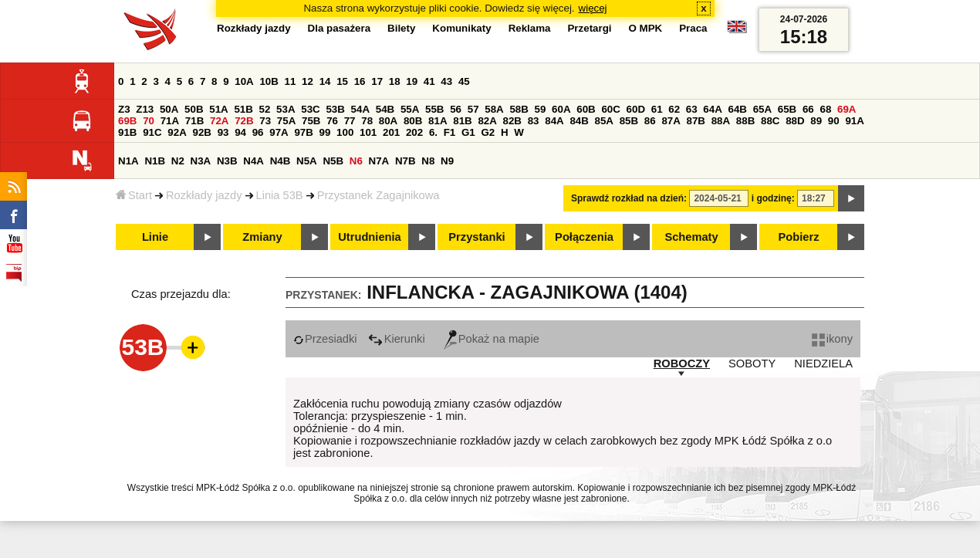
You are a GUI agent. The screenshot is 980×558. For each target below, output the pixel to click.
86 (650, 121)
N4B (280, 161)
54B (385, 109)
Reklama (530, 28)
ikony (832, 339)
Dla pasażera (340, 28)
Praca (693, 28)
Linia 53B (280, 195)
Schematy (691, 237)
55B (434, 109)
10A (244, 81)
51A (218, 109)
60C (610, 109)
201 (391, 132)
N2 (178, 161)
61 (657, 109)
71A (170, 121)
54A (360, 109)
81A (438, 121)
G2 (488, 132)
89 (816, 121)
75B (311, 121)
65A (762, 109)
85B (629, 121)
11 (291, 81)
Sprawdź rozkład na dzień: (629, 198)
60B (586, 109)
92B (201, 132)
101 (368, 132)
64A (712, 109)
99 (325, 132)
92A (177, 132)
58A (494, 109)
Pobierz (799, 237)
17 (377, 81)
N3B (227, 161)
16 (360, 81)
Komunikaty (461, 28)
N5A (307, 161)
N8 (428, 161)
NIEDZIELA (823, 364)
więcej (593, 8)
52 (265, 109)
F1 (450, 132)
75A (286, 121)
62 (674, 109)
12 (308, 81)
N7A (379, 161)
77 (350, 121)
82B (512, 121)
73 (265, 121)
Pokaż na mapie (492, 339)
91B (127, 132)
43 (446, 81)
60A (561, 109)
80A (388, 121)
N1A (128, 161)
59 (541, 109)
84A (554, 121)
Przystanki (476, 237)
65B (787, 109)
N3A (201, 161)
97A (279, 132)
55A (410, 109)
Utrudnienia (369, 237)
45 (464, 81)
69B (127, 121)
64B (737, 109)
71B (194, 121)
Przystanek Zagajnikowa (378, 195)
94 (240, 132)
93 (223, 132)
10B (269, 81)
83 (534, 121)
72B (244, 121)
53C (310, 109)
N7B (406, 161)
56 (456, 109)
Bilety (401, 28)
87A (671, 121)
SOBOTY (752, 364)
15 (342, 81)
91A (854, 121)
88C (770, 121)
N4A (253, 161)
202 (414, 132)
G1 (468, 132)
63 (692, 109)
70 (149, 121)
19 (412, 81)
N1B (155, 161)
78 (367, 121)
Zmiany (262, 237)
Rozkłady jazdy (204, 195)
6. (433, 132)
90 (834, 121)
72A (219, 121)
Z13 (145, 109)
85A (604, 121)
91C (152, 132)
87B (696, 121)
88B (745, 121)
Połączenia (584, 237)
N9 (447, 161)
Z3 (124, 109)
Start (134, 195)
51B (243, 109)
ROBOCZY (682, 364)
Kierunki (397, 339)
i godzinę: (773, 198)
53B (335, 109)
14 (325, 81)
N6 (356, 161)
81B (462, 121)
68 (825, 109)
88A (721, 121)
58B (519, 109)
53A (286, 109)
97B (303, 132)
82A (487, 121)
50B (194, 109)
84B (579, 121)
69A (847, 109)
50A (169, 109)
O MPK (646, 28)
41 (429, 81)
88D (795, 121)
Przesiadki (325, 339)
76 (332, 121)
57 (473, 109)
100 (345, 132)
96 (258, 132)
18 (395, 81)
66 (808, 109)
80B (413, 121)
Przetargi (589, 28)
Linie (155, 237)
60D (636, 109)
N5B (333, 161)
